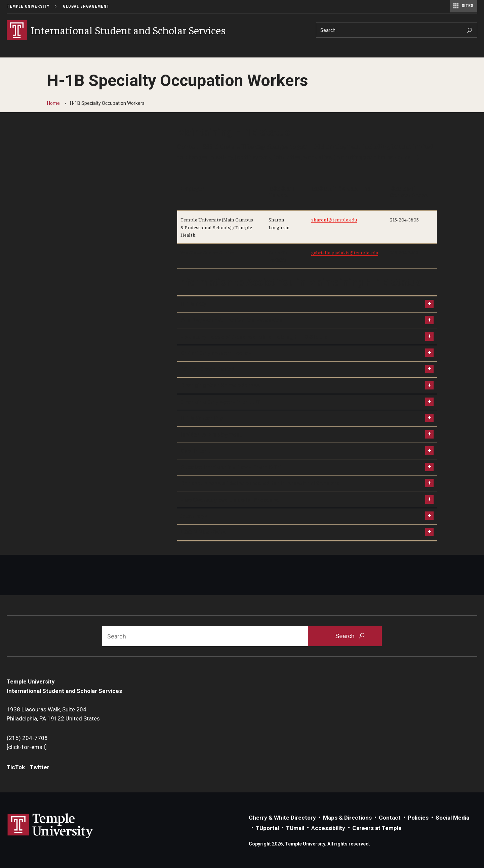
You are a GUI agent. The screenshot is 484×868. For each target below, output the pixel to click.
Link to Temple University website (50, 826)
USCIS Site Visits (203, 532)
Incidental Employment (211, 435)
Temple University (28, 6)
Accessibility (328, 828)
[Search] (397, 30)
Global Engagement (86, 6)
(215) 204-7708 (27, 738)
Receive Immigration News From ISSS (231, 467)
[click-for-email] (27, 747)
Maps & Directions (347, 818)
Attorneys (194, 516)
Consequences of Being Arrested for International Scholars (260, 483)
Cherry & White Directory (282, 818)
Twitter (40, 767)
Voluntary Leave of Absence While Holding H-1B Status (254, 337)
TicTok (16, 767)
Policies (418, 818)
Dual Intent (195, 451)
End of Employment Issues (216, 353)
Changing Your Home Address (220, 385)
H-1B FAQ (193, 304)
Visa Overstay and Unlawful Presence (230, 500)
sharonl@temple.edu (334, 219)
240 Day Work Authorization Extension (232, 320)
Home (53, 103)
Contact (390, 818)
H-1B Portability (202, 418)
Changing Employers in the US (220, 402)
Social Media (452, 818)
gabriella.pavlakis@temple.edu (345, 252)
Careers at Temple (377, 828)
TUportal (267, 828)
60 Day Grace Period (208, 369)
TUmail (295, 828)
